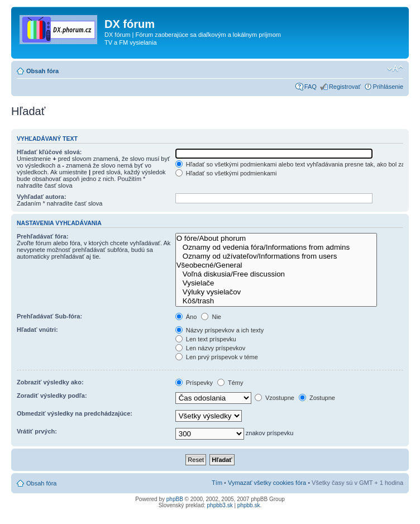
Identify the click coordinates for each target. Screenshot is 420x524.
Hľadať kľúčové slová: (49, 152)
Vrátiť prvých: (37, 431)
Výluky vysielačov (276, 292)
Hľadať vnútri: (37, 330)
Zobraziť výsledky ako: (50, 382)
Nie (211, 317)
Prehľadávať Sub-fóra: (49, 316)
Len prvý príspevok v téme (217, 357)
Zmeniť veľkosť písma (395, 69)
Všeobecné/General (276, 265)
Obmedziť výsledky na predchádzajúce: (75, 413)
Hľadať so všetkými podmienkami (226, 173)
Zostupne (317, 398)
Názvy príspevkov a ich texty (219, 330)
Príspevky (194, 383)
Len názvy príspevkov (210, 348)
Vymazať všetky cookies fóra (267, 483)
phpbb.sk (249, 505)
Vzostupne (275, 398)
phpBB (175, 499)
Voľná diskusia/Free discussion (276, 274)
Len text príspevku (206, 339)
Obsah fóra (42, 71)
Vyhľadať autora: (42, 197)
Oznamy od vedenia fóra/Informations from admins (276, 247)
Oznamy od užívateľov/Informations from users (276, 256)
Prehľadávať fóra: (43, 236)
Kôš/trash (276, 301)
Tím (217, 483)
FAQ (311, 87)
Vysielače (276, 283)
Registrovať (345, 87)
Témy (230, 383)
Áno (186, 317)
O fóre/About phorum (276, 239)
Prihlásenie (388, 87)
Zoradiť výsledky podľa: (52, 396)
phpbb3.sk (220, 505)
